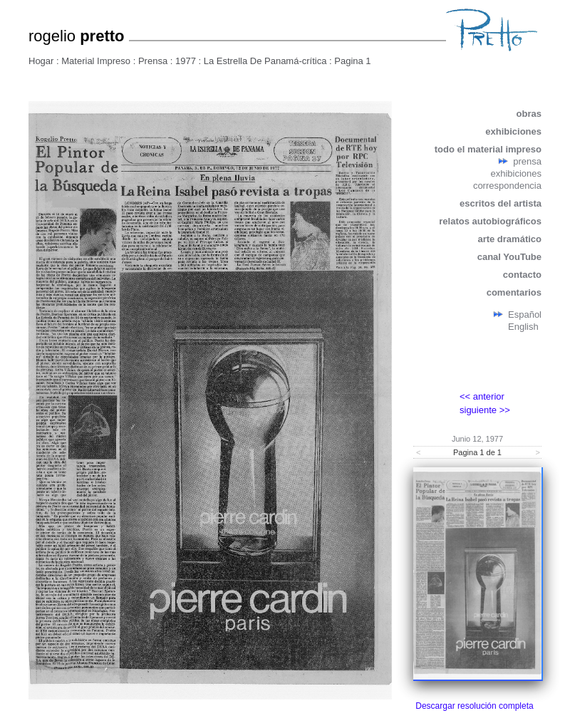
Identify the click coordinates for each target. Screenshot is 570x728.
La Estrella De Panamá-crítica (265, 61)
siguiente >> (485, 410)
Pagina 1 (352, 61)
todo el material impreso (488, 149)
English (523, 327)
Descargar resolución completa (474, 706)
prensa (527, 161)
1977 (186, 61)
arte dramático (509, 239)
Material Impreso (96, 61)
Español (525, 314)
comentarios (514, 292)
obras (529, 114)
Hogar (41, 61)
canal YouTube (509, 257)
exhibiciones (513, 131)
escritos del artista (501, 203)
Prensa (153, 61)
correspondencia (507, 186)
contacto (522, 275)
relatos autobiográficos (490, 221)
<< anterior (482, 396)
